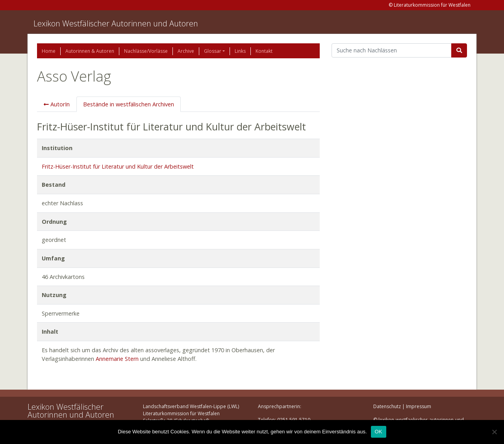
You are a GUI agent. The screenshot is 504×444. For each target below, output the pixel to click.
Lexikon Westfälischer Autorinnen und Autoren (116, 23)
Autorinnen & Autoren (90, 51)
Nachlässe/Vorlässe (146, 51)
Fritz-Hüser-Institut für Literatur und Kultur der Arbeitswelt (118, 166)
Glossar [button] (213, 51)
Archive (186, 51)
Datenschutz (387, 406)
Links (240, 51)
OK (379, 432)
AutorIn (57, 104)
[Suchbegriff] (392, 50)
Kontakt (264, 51)
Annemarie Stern (117, 359)
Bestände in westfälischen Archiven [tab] (129, 104)
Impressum (419, 406)
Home (49, 51)
